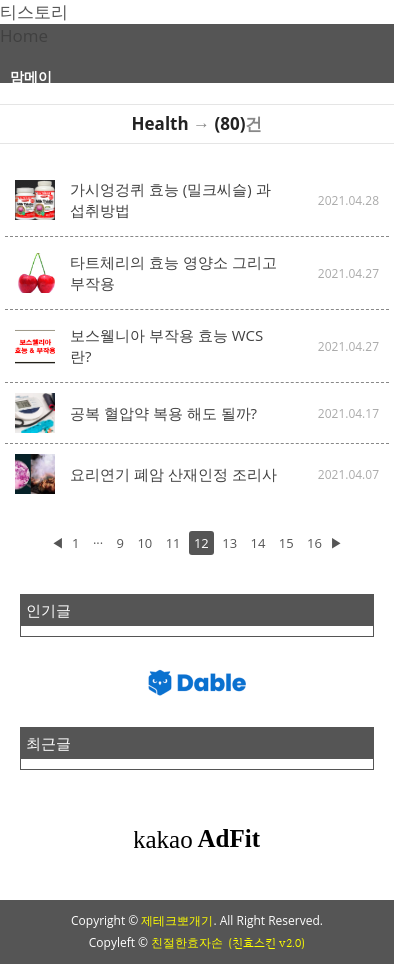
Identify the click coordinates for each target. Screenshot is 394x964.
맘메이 (31, 76)
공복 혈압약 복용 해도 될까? (163, 413)
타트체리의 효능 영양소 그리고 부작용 (173, 272)
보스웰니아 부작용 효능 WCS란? (166, 345)
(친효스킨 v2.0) (266, 943)
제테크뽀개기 (177, 920)
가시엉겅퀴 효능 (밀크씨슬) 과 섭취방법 (170, 199)
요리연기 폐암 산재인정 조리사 (173, 474)
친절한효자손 (187, 942)
